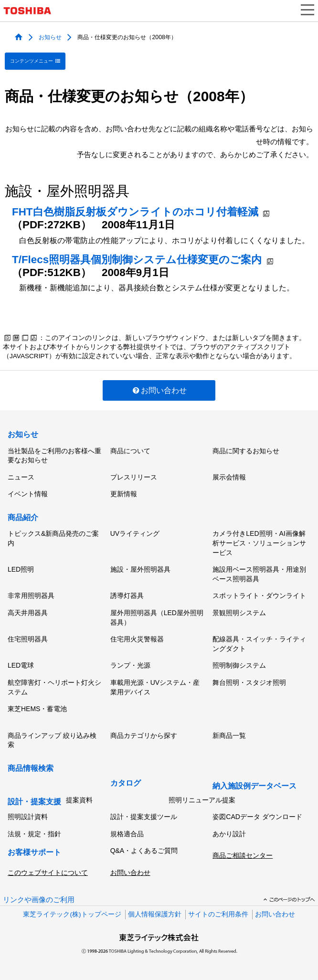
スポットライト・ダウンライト (259, 596)
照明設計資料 (28, 817)
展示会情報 (229, 477)
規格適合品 (127, 834)
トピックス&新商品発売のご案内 (53, 538)
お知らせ (50, 37)
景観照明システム (239, 613)
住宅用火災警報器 (137, 639)
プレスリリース (134, 477)
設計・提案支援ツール (144, 817)
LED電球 (21, 665)
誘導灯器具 (127, 596)
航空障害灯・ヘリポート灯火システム (54, 687)
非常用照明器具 (31, 596)
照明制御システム (239, 665)
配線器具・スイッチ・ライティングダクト (259, 644)
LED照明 (21, 569)
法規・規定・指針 (34, 834)
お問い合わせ (159, 390)
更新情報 (124, 494)
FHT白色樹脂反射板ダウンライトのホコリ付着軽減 (135, 212)
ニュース (21, 477)
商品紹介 (23, 517)
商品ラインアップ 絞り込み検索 (52, 740)
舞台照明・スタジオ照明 (249, 682)
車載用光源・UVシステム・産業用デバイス (155, 687)
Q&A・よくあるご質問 (144, 851)
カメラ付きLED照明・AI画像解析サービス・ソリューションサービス (259, 543)
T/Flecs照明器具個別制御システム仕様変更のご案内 (137, 260)
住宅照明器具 (28, 639)
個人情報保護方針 (155, 914)
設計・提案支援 (34, 802)
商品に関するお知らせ (246, 451)
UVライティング (135, 533)
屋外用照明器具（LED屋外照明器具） (157, 618)
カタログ (126, 783)
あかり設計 (229, 834)
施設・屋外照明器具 (140, 569)
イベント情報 (28, 494)
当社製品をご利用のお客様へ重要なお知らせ (54, 456)
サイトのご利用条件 (218, 914)
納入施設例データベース (254, 786)
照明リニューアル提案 (202, 800)
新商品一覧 (229, 735)
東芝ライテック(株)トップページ (72, 914)
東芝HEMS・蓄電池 (37, 709)
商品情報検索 (31, 768)
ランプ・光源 (130, 665)
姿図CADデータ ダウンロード (257, 817)
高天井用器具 (28, 613)
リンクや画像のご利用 (39, 900)
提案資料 (79, 800)
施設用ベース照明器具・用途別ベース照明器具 (259, 574)
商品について (130, 451)
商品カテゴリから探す (144, 735)
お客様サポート (34, 852)
